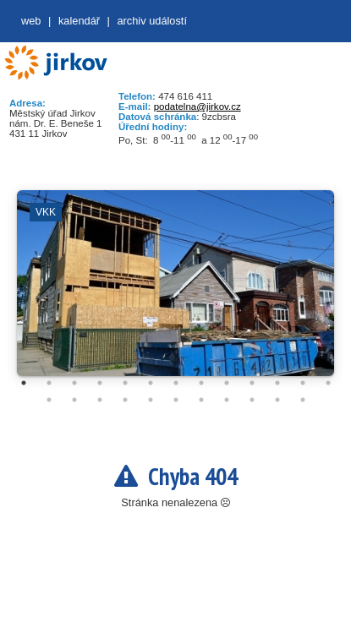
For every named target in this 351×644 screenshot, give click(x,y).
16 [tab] (100, 400)
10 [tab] (252, 383)
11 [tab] (277, 383)
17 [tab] (125, 400)
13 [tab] (328, 383)
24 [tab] (303, 400)
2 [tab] (49, 383)
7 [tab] (176, 383)
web (31, 21)
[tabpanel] (175, 292)
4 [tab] (100, 383)
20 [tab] (201, 400)
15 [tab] (74, 400)
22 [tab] (252, 400)
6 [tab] (151, 383)
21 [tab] (227, 400)
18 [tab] (151, 400)
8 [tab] (201, 383)
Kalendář (79, 21)
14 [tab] (49, 400)
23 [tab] (277, 400)
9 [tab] (227, 383)
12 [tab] (303, 383)
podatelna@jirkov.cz (197, 106)
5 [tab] (125, 383)
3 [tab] (74, 383)
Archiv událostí (152, 21)
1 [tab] (24, 383)
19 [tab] (176, 400)
